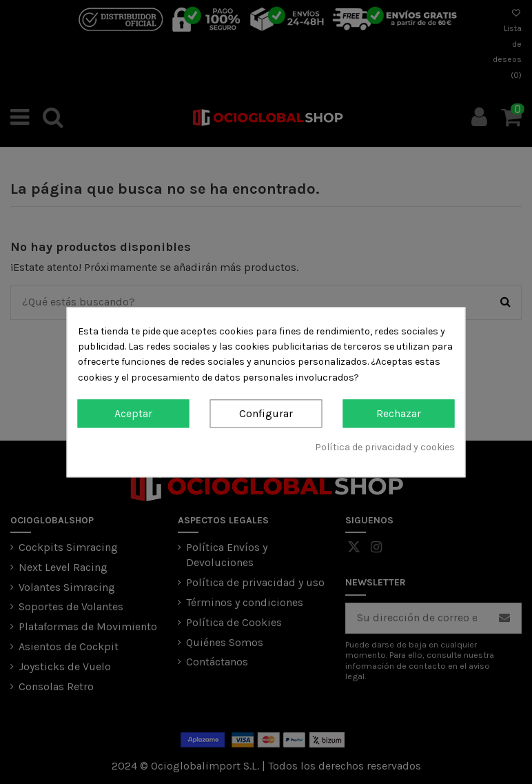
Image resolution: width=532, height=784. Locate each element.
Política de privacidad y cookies (385, 448)
